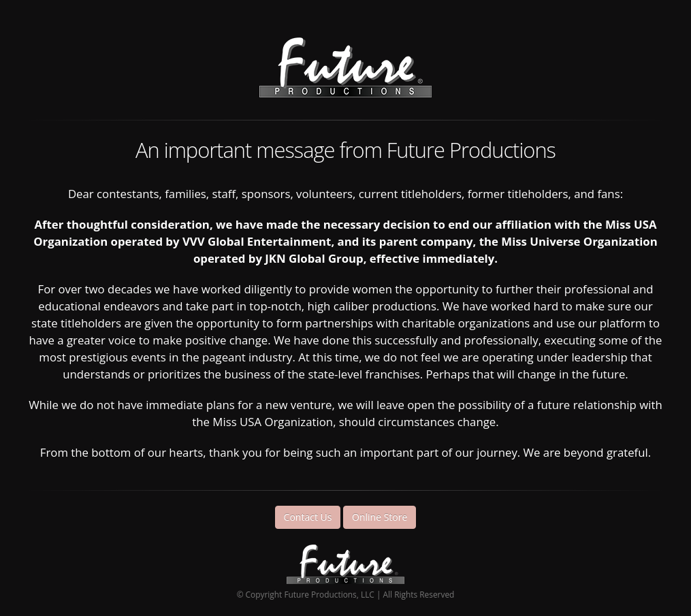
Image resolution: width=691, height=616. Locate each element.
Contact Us (308, 517)
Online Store (380, 517)
